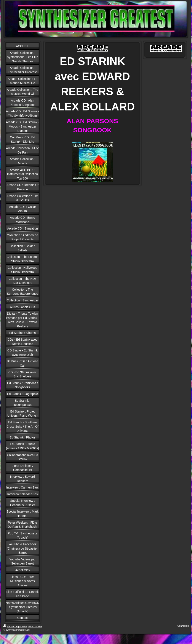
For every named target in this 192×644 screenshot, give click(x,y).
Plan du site (36, 626)
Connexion (183, 626)
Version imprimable (15, 626)
